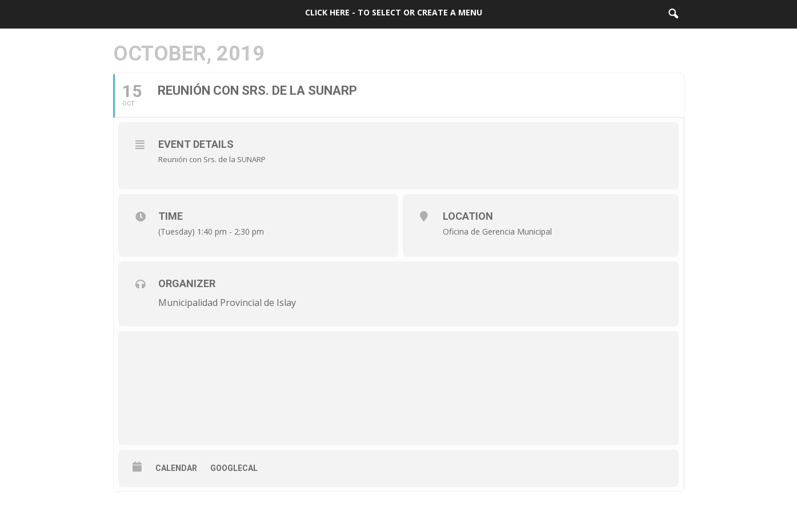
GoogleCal (234, 468)
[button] (673, 14)
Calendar (176, 468)
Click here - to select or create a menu (394, 12)
